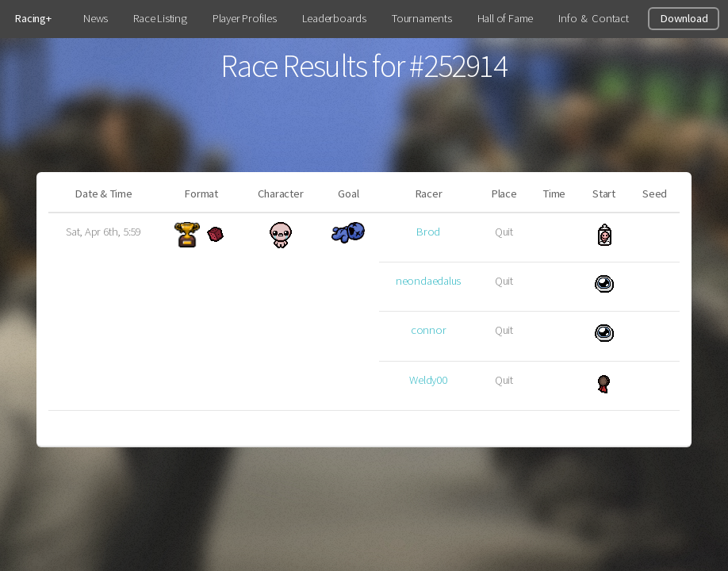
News (96, 18)
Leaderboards (334, 18)
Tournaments (422, 18)
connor (429, 330)
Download (684, 18)
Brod (428, 232)
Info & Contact (593, 18)
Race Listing (160, 18)
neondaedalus (428, 281)
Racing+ (33, 18)
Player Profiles (245, 18)
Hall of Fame (505, 18)
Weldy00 (428, 380)
